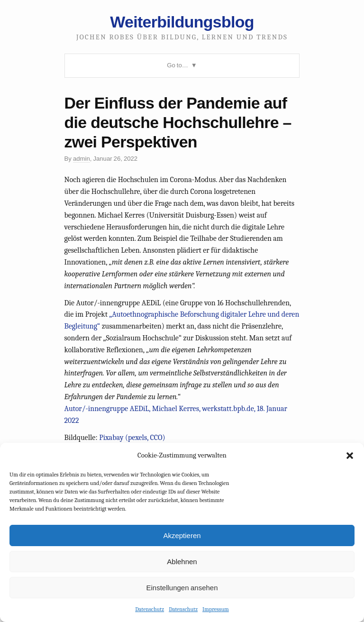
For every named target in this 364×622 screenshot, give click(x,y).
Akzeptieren (182, 535)
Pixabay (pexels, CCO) (132, 438)
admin (82, 159)
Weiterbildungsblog (182, 22)
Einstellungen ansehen (182, 588)
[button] (350, 456)
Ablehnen (182, 562)
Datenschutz (150, 609)
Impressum (216, 609)
